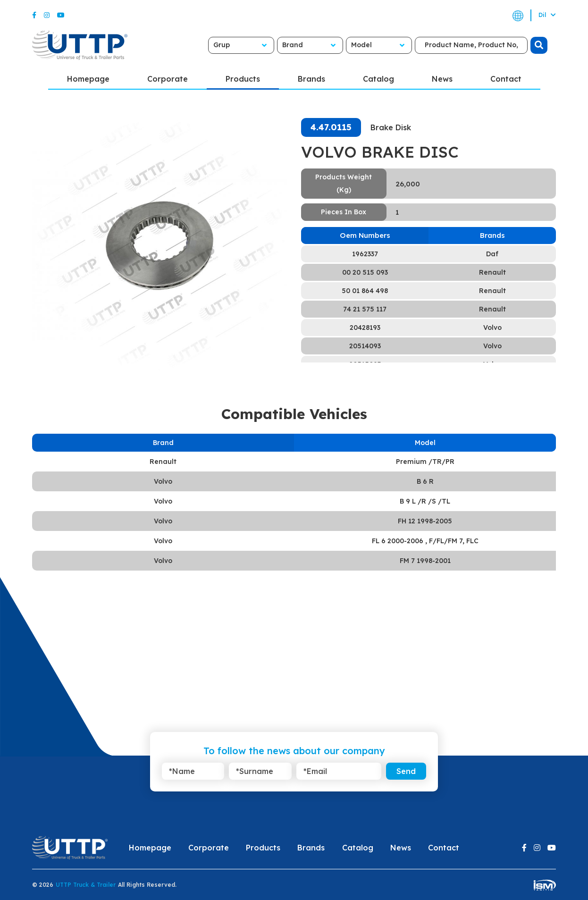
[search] (539, 45)
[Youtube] (61, 15)
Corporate (168, 79)
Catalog (378, 79)
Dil (547, 15)
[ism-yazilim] (545, 885)
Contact (506, 79)
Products (243, 79)
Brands (311, 79)
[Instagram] (47, 15)
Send (406, 771)
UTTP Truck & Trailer (86, 885)
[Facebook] (34, 15)
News (442, 79)
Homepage (88, 79)
